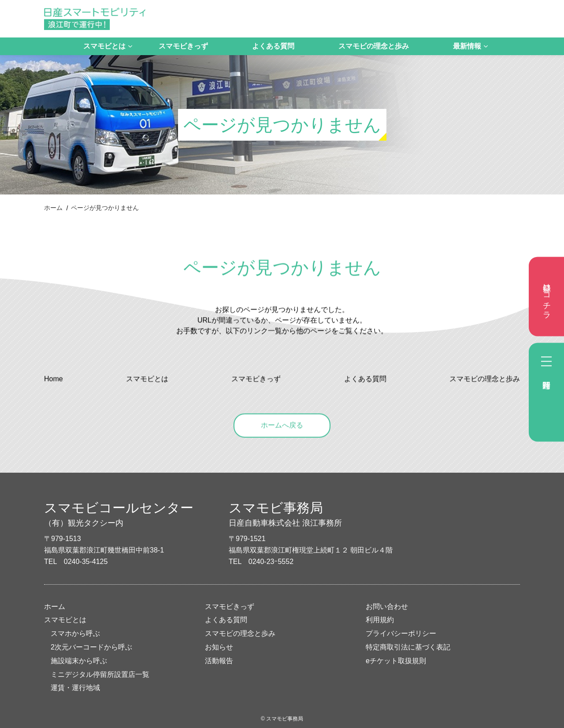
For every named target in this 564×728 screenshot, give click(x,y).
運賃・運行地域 (75, 688)
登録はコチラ (547, 297)
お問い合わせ (387, 607)
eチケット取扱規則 (396, 661)
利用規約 (380, 620)
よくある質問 (273, 46)
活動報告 (219, 661)
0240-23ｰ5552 (271, 562)
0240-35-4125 (86, 562)
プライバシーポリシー (401, 633)
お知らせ (219, 647)
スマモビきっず (183, 46)
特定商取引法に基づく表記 (408, 647)
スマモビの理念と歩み (374, 46)
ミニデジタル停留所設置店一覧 (100, 674)
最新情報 (467, 46)
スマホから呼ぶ (75, 633)
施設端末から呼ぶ (79, 661)
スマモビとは (104, 46)
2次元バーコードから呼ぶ (91, 647)
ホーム (53, 208)
